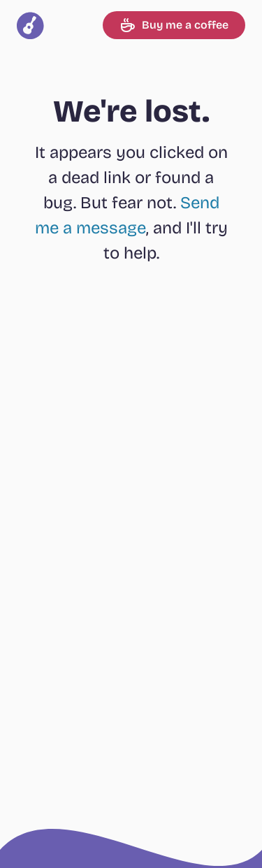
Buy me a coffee (174, 25)
